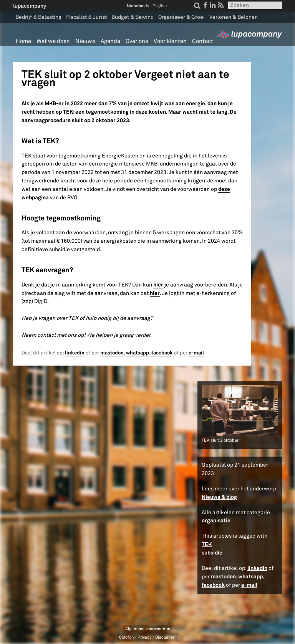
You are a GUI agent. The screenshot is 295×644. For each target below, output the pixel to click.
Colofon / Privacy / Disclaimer (147, 637)
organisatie (216, 520)
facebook (162, 353)
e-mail (196, 353)
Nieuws (85, 41)
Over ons (137, 41)
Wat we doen (53, 41)
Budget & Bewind (133, 17)
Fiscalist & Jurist (86, 17)
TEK (207, 544)
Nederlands (138, 6)
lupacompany (30, 6)
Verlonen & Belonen (234, 17)
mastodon (112, 353)
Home (23, 41)
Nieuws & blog (219, 497)
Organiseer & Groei (181, 17)
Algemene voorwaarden (148, 629)
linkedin (75, 353)
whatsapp (138, 353)
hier (158, 285)
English (160, 6)
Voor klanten (170, 41)
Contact (203, 41)
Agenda (110, 41)
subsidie (212, 553)
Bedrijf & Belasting (38, 17)
